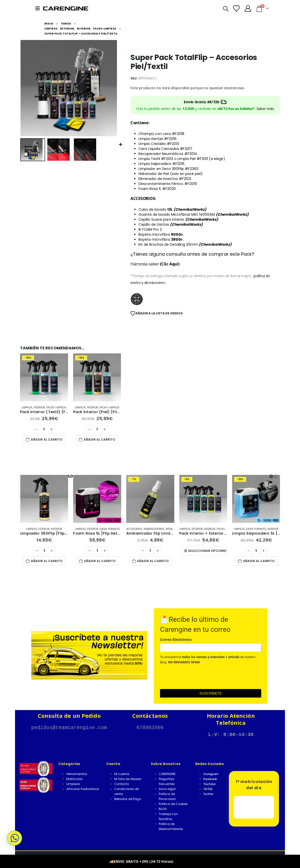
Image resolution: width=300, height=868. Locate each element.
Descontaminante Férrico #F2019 (168, 184)
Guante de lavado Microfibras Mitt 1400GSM (194, 214)
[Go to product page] (44, 377)
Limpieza (27, 408)
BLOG (163, 809)
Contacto (122, 784)
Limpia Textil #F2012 (156, 159)
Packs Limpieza (56, 408)
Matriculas (74, 779)
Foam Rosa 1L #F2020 (157, 189)
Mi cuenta (122, 774)
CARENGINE (167, 774)
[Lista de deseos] (237, 8)
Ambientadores (207, 529)
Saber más (265, 108)
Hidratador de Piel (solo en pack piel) (171, 174)
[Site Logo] (66, 8)
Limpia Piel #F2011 (193, 159)
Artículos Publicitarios (83, 789)
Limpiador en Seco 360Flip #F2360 (169, 169)
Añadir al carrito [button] (47, 439)
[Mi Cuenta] (248, 8)
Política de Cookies (173, 804)
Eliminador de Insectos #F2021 (165, 179)
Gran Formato (163, 529)
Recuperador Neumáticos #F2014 (168, 154)
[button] (39, 8)
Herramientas (77, 774)
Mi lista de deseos (128, 779)
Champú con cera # (161, 134)
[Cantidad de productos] (44, 429)
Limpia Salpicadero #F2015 (162, 164)
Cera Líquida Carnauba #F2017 (165, 149)
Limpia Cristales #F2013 (159, 144)
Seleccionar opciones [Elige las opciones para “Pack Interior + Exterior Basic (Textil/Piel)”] (260, 551)
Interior (39, 408)
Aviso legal (167, 789)
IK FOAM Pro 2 (150, 229)
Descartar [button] (182, 861)
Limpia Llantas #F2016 (158, 139)
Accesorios (187, 529)
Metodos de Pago (128, 799)
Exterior (50, 529)
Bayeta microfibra (161, 234)
